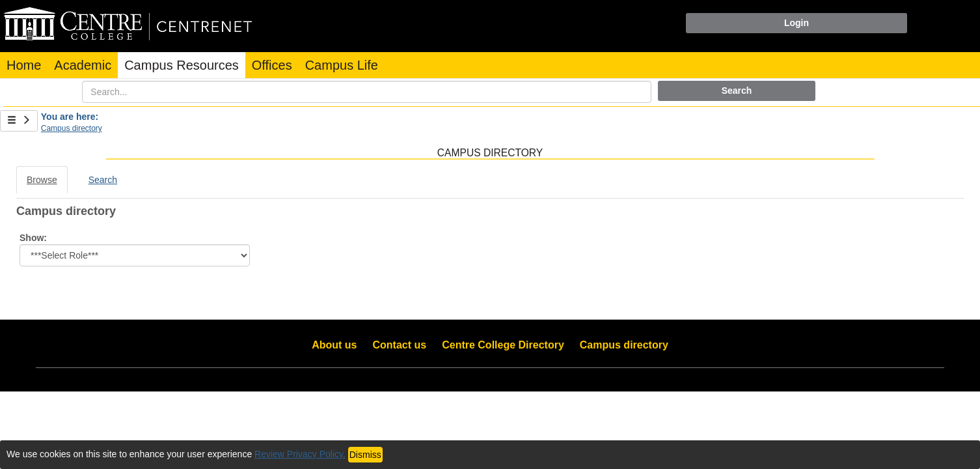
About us (334, 345)
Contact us (400, 345)
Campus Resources (182, 65)
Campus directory (72, 128)
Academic (83, 65)
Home (24, 65)
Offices (272, 65)
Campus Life (342, 65)
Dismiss (365, 455)
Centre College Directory (503, 345)
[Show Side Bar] (19, 121)
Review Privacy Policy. (300, 454)
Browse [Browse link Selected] (42, 180)
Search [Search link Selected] (103, 180)
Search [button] (737, 91)
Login (796, 23)
